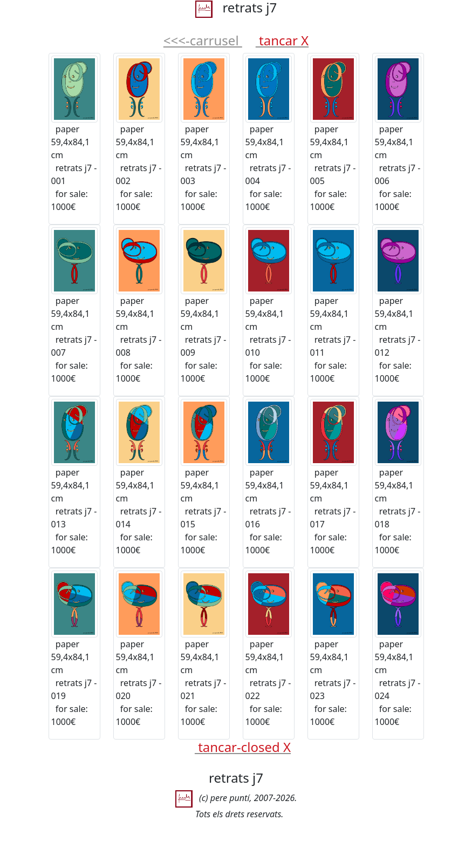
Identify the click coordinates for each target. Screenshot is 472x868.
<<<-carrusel (203, 40)
